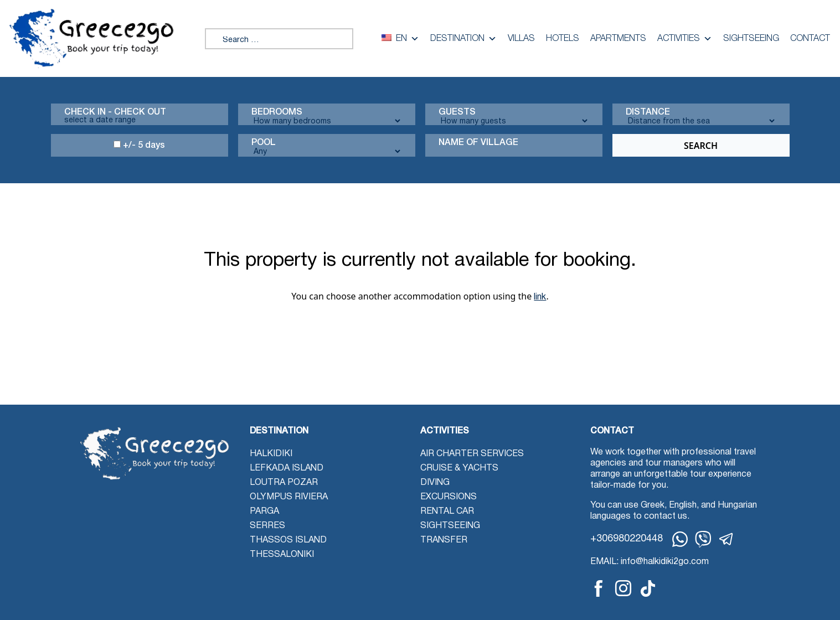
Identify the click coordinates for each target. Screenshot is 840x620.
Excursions (449, 497)
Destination (463, 39)
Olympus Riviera (289, 497)
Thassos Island (288, 540)
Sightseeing (751, 39)
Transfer (444, 540)
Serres (267, 526)
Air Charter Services (472, 454)
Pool (264, 143)
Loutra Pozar (284, 483)
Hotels (563, 39)
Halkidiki (271, 454)
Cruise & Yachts (459, 468)
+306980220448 (627, 539)
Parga (264, 512)
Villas (521, 39)
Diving (435, 483)
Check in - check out (115, 112)
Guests (457, 112)
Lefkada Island (287, 468)
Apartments (618, 39)
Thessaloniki (282, 555)
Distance (648, 112)
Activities (685, 39)
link (540, 297)
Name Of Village (478, 143)
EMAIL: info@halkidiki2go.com (650, 562)
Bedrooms (277, 112)
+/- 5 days (139, 145)
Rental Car (447, 512)
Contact (810, 39)
